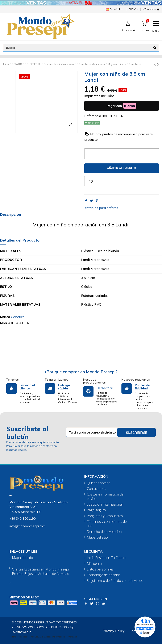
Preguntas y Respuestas (105, 516)
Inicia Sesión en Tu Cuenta (107, 558)
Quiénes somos (99, 483)
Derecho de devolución (104, 532)
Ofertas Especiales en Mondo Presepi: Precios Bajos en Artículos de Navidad (41, 572)
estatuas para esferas (101, 208)
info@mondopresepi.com (28, 526)
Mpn (3, 323)
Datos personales (100, 569)
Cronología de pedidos (104, 575)
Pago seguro (96, 510)
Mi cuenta (94, 564)
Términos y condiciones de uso (107, 524)
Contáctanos (96, 489)
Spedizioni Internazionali (105, 504)
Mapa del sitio (97, 537)
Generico (18, 317)
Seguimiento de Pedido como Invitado (115, 581)
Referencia (93, 116)
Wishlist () (151, 9)
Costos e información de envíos (105, 497)
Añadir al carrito (121, 168)
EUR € (133, 9)
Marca (5, 317)
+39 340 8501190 (23, 518)
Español (115, 9)
